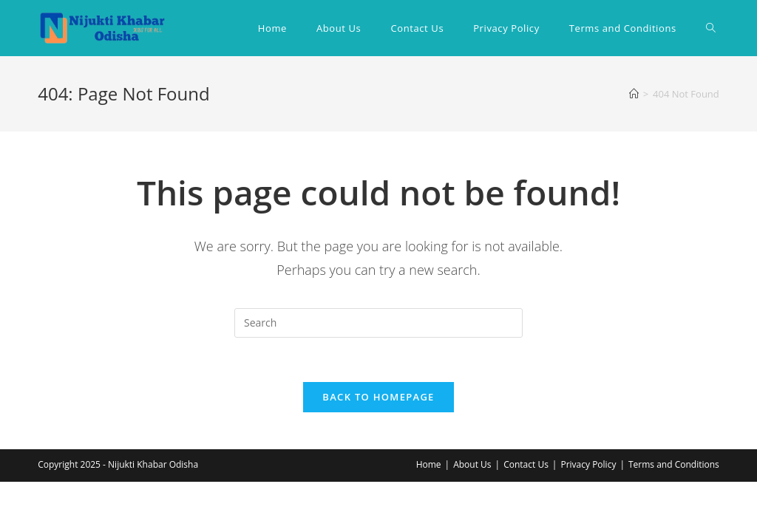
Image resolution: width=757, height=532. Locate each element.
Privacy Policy (588, 464)
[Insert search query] (378, 323)
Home (429, 464)
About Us (472, 464)
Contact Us (526, 464)
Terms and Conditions (674, 464)
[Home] (634, 94)
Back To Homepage (378, 397)
